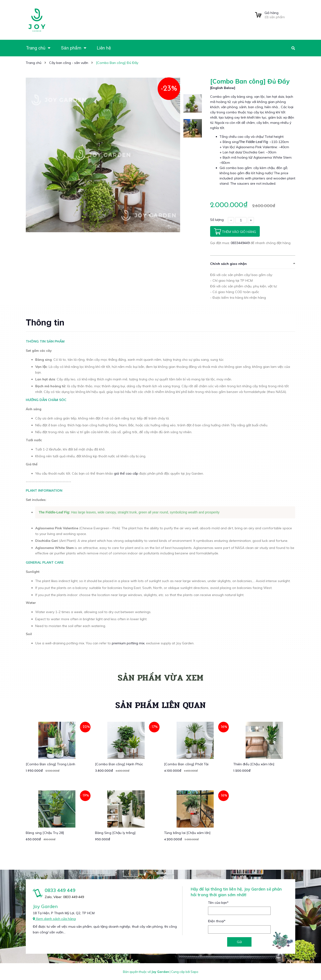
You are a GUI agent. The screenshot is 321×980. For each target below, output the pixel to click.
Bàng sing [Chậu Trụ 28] (45, 833)
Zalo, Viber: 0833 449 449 (64, 897)
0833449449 (241, 243)
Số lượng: (217, 220)
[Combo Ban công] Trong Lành (50, 764)
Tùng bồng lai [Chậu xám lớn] (187, 833)
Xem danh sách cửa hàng (54, 918)
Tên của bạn (218, 902)
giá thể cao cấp (126, 473)
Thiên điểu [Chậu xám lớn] (254, 764)
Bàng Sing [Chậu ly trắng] (115, 833)
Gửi (239, 942)
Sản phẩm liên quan (160, 705)
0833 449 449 (60, 890)
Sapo (194, 971)
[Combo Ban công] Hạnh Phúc (119, 764)
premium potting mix (128, 643)
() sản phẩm (280, 15)
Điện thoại (217, 921)
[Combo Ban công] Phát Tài (186, 764)
